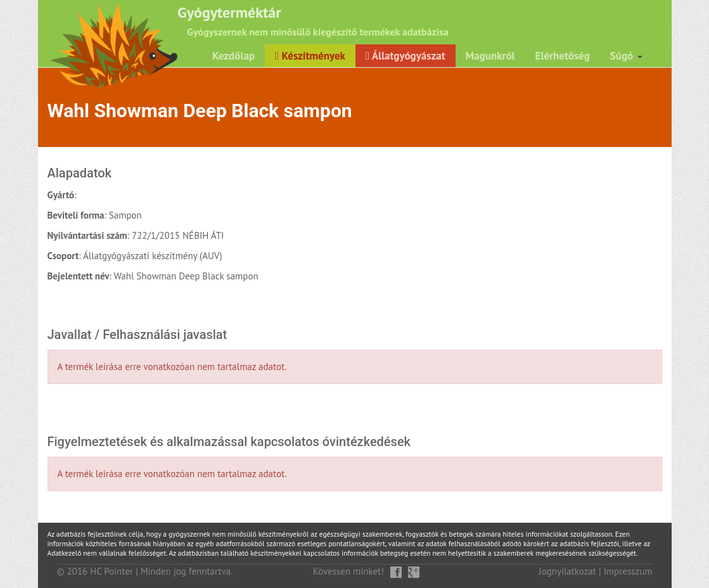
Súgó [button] (626, 56)
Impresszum (628, 571)
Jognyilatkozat (567, 571)
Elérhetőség (563, 56)
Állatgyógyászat (406, 56)
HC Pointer (112, 571)
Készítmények (310, 56)
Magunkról (490, 56)
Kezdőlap (233, 56)
